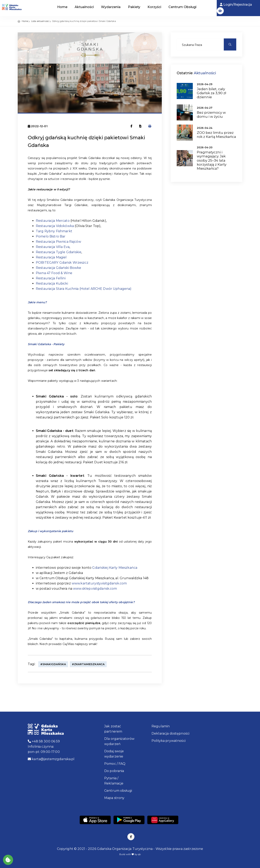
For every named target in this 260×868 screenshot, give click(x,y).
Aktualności (84, 7)
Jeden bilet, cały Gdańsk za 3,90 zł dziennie (212, 93)
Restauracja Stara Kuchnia (57, 289)
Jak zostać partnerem (113, 729)
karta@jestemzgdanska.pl (51, 759)
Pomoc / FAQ (115, 764)
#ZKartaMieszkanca (88, 664)
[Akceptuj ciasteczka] (8, 860)
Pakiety (134, 7)
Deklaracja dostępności (170, 733)
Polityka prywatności (169, 741)
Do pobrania (114, 771)
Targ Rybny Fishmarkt (54, 231)
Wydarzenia (111, 7)
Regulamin (161, 726)
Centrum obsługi (118, 791)
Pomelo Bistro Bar (51, 236)
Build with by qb (130, 854)
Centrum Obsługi (182, 7)
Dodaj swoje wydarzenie (114, 754)
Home (62, 7)
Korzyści (154, 7)
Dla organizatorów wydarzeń (119, 741)
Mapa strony (114, 798)
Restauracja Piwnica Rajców (58, 242)
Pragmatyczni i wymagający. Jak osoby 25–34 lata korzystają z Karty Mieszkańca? (212, 160)
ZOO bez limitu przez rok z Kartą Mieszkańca (216, 135)
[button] (220, 11)
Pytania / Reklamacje (114, 781)
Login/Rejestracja (236, 5)
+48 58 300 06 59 (44, 741)
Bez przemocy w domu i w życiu (211, 115)
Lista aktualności (40, 21)
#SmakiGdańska (53, 664)
